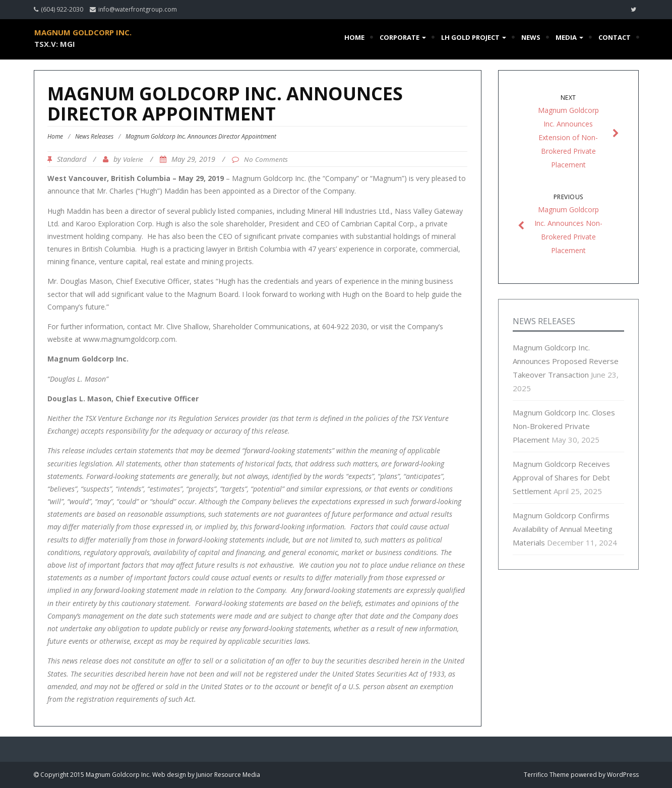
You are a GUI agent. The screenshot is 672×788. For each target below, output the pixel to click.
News (531, 37)
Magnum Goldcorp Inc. (83, 32)
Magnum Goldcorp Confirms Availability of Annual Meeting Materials (563, 529)
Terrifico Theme (546, 775)
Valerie (133, 159)
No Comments (266, 159)
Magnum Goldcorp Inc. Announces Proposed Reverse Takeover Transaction (566, 361)
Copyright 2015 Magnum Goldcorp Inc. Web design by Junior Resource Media (149, 775)
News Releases (94, 136)
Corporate (403, 37)
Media (569, 37)
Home (354, 37)
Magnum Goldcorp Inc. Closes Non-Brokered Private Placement (564, 426)
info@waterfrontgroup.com (138, 9)
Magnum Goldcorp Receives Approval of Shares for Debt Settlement (561, 477)
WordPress (623, 775)
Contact (615, 37)
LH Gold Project (474, 37)
